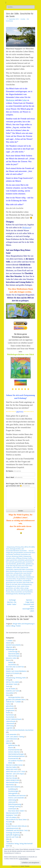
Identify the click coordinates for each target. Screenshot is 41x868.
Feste (8, 686)
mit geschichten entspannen (25, 579)
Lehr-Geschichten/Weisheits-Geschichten (16, 550)
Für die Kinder (11, 689)
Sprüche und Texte (12, 837)
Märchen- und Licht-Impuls (15, 774)
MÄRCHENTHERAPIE (13, 787)
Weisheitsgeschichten (25, 594)
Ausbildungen (10, 649)
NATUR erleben (11, 817)
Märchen (9, 743)
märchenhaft (27, 575)
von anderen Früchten (16, 761)
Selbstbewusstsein (12, 828)
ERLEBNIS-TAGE (12, 684)
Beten (8, 660)
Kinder (8, 713)
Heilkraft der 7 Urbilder (14, 702)
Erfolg (8, 680)
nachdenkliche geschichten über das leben (19, 582)
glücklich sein (30, 564)
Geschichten (12, 665)
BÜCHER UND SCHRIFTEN (15, 667)
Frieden (30, 558)
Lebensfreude (11, 721)
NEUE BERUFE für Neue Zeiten (16, 820)
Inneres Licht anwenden (16, 798)
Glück (8, 549)
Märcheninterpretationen (17, 756)
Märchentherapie (14, 656)
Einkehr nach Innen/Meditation (16, 671)
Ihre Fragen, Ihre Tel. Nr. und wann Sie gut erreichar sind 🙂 (20, 485)
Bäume (11, 748)
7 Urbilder (9, 641)
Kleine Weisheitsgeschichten (14, 571)
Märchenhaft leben (12, 782)
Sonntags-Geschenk (13, 833)
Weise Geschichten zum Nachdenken (22, 592)
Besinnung (15, 556)
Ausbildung (12, 789)
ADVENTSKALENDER (13, 645)
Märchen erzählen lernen (14, 765)
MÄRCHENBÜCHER (13, 780)
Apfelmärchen (13, 745)
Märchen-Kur (10, 776)
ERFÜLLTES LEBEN (30, 547)
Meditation (10, 100)
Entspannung (27, 556)
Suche (19, 590)
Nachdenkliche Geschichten (14, 581)
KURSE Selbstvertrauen (14, 719)
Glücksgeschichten (15, 549)
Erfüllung (19, 558)
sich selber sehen (19, 588)
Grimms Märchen (14, 752)
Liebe (8, 741)
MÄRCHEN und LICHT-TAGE (16, 772)
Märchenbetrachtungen (16, 754)
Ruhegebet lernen (11, 586)
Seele (19, 586)
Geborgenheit (13, 793)
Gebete (11, 662)
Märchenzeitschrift (12, 813)
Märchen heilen (11, 767)
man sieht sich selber (16, 575)
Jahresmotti (10, 708)
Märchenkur (10, 785)
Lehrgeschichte (18, 573)
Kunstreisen (10, 715)
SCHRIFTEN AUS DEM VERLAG (16, 826)
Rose (8, 824)
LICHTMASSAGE (11, 739)
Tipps (8, 841)
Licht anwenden (11, 734)
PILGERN (9, 822)
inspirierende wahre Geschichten (23, 569)
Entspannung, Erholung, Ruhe (15, 547)
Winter (10, 763)
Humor (8, 704)
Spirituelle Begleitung (13, 835)
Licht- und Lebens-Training (15, 737)
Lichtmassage (13, 651)
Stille (15, 590)
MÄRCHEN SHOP (12, 769)
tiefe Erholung (25, 590)
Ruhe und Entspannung (25, 584)
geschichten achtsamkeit (17, 560)
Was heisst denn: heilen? (16, 811)
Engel (8, 675)
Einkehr (21, 556)
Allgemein (9, 647)
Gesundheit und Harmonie (17, 796)
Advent (8, 643)
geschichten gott (20, 562)
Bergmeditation (19, 553)
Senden (21, 511)
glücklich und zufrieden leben (16, 700)
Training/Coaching (14, 806)
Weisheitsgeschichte (12, 594)
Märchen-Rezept (12, 778)
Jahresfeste (10, 706)
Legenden (9, 728)
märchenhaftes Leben (12, 577)
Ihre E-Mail (14, 477)
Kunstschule (10, 717)
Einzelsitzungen (13, 791)
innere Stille (16, 568)
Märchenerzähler (14, 654)
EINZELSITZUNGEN (13, 673)
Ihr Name (14, 471)
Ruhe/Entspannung (15, 804)
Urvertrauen (12, 809)
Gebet (24, 100)
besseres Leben (11, 658)
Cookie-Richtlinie (24, 859)
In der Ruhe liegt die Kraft (13, 566)
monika (23, 19)
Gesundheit (10, 693)
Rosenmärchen (13, 758)
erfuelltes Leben (11, 558)
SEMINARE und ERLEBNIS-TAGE (17, 830)
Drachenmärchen (14, 750)
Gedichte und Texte (13, 691)
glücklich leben (21, 564)
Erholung (24, 558)
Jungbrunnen (10, 710)
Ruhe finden (26, 582)
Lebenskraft (10, 724)
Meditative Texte (12, 815)
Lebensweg (10, 726)
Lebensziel (12, 802)
